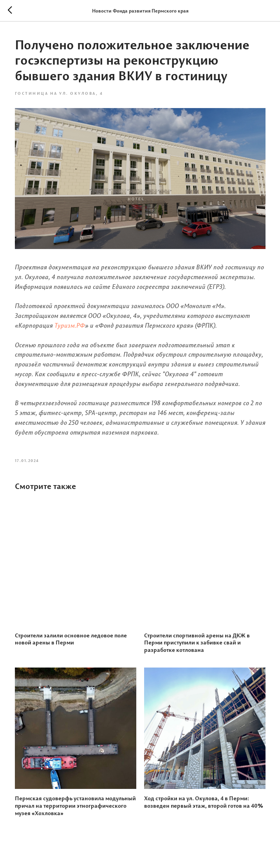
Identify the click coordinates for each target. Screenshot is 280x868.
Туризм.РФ (70, 325)
